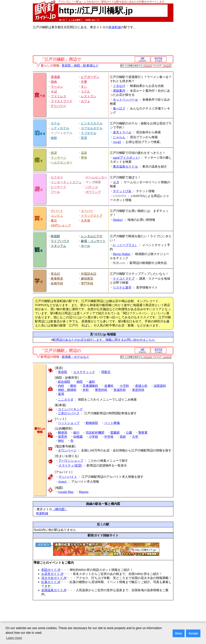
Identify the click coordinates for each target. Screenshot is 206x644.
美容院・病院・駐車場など (80, 66)
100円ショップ (61, 225)
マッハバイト (68, 477)
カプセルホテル (92, 128)
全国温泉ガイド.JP (54, 590)
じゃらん (119, 137)
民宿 (84, 138)
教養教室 (57, 279)
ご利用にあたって (92, 20)
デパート (57, 211)
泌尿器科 (160, 386)
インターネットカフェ (66, 182)
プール (55, 192)
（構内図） (60, 509)
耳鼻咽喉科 (90, 386)
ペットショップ (69, 423)
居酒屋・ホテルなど (75, 357)
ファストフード (62, 101)
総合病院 (64, 382)
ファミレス (58, 96)
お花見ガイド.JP (52, 574)
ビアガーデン (90, 77)
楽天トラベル (122, 132)
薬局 (61, 394)
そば (54, 91)
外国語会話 (89, 274)
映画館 (55, 236)
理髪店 (106, 372)
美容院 (63, 372)
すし (84, 87)
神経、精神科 (67, 390)
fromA (63, 482)
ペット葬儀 (112, 423)
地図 (142, 58)
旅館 (54, 138)
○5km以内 (167, 66)
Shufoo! (118, 220)
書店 (54, 221)
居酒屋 (55, 77)
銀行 (76, 433)
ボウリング (93, 192)
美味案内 (119, 91)
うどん (86, 91)
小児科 (124, 386)
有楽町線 (115, 27)
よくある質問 (75, 20)
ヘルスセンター (62, 162)
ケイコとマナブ (124, 279)
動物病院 (92, 423)
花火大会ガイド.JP (54, 578)
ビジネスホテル (92, 123)
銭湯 (54, 153)
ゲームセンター (96, 177)
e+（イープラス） (125, 245)
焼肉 (54, 82)
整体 (84, 158)
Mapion (84, 492)
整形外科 (101, 390)
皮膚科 (109, 386)
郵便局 (63, 433)
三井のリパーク (69, 413)
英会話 (55, 274)
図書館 (115, 433)
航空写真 (159, 58)
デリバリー (58, 106)
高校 (123, 437)
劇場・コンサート (93, 241)
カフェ (86, 101)
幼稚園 (78, 437)
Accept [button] (193, 633)
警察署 (143, 433)
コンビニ (57, 216)
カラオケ (57, 177)
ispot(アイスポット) (126, 158)
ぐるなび (119, 86)
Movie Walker (122, 254)
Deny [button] (178, 633)
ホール (86, 246)
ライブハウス (60, 241)
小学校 (93, 437)
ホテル (55, 123)
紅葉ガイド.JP (51, 582)
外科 (86, 390)
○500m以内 (147, 66)
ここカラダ (66, 400)
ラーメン (57, 87)
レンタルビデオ (92, 236)
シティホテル (60, 128)
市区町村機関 (95, 433)
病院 (80, 382)
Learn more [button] (14, 638)
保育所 (63, 437)
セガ (116, 182)
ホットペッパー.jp (125, 100)
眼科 (73, 386)
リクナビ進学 (122, 287)
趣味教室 (87, 279)
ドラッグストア (92, 216)
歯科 (92, 382)
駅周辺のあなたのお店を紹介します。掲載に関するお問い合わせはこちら (104, 340)
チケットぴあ (122, 191)
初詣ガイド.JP (51, 570)
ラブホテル (89, 133)
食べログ (119, 108)
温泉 (84, 153)
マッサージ (58, 158)
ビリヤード (58, 187)
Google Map (66, 492)
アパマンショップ (71, 461)
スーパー (87, 211)
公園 (129, 433)
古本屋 (86, 221)
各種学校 (57, 283)
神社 (61, 441)
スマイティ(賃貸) (70, 465)
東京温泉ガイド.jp (125, 167)
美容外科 (138, 390)
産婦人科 (141, 386)
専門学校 (87, 283)
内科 (61, 386)
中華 (84, 82)
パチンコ (92, 187)
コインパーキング (70, 409)
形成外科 (120, 390)
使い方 (62, 20)
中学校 (109, 437)
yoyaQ (117, 142)
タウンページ (67, 450)
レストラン (89, 96)
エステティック (84, 372)
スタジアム (58, 246)
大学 (135, 437)
